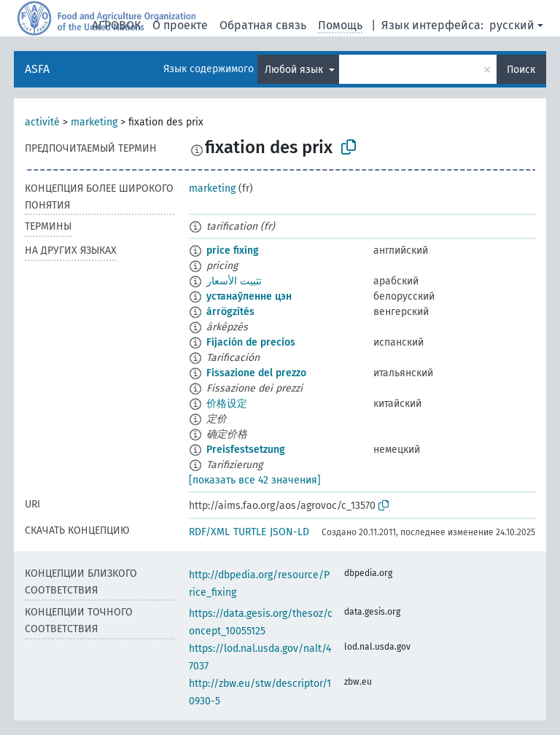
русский (512, 25)
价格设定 (227, 404)
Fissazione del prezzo (256, 373)
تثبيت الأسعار (234, 281)
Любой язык (295, 70)
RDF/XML (209, 532)
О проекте (180, 25)
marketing (94, 122)
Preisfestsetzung (246, 450)
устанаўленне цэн (249, 296)
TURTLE (250, 532)
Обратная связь (263, 25)
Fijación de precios (251, 342)
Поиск (521, 70)
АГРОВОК (116, 25)
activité (42, 122)
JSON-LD (289, 532)
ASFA (37, 69)
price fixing (233, 250)
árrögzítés (230, 312)
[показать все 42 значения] (255, 480)
